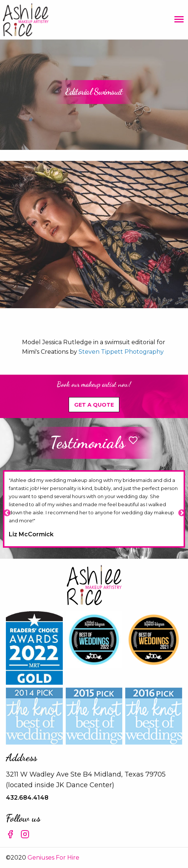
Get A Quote (94, 405)
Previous (7, 513)
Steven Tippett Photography (121, 352)
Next (181, 513)
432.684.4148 (27, 798)
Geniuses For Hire (53, 858)
